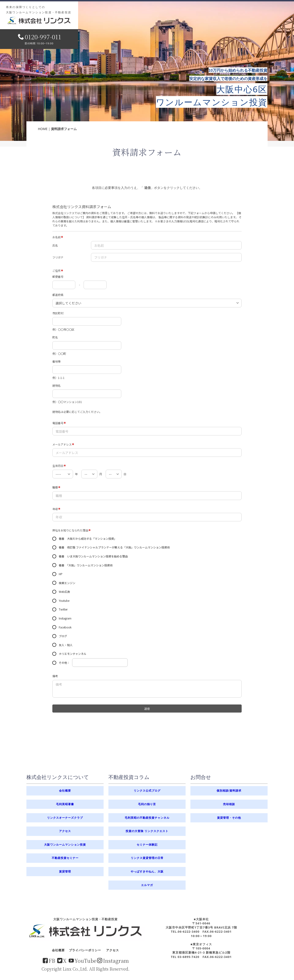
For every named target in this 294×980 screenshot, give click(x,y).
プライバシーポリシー (85, 950)
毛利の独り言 (147, 804)
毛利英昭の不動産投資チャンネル (147, 818)
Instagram (113, 960)
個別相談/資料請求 (229, 791)
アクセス (65, 831)
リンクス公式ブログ (147, 791)
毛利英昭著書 (65, 804)
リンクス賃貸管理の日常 (147, 858)
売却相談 (229, 804)
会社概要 (65, 791)
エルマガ (147, 885)
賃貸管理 (65, 872)
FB (49, 960)
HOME (43, 129)
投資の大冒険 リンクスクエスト (147, 831)
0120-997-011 (40, 37)
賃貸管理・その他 (229, 818)
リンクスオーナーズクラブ (65, 818)
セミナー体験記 (147, 845)
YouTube (83, 960)
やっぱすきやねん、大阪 (147, 872)
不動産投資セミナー (65, 858)
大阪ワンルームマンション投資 (65, 845)
